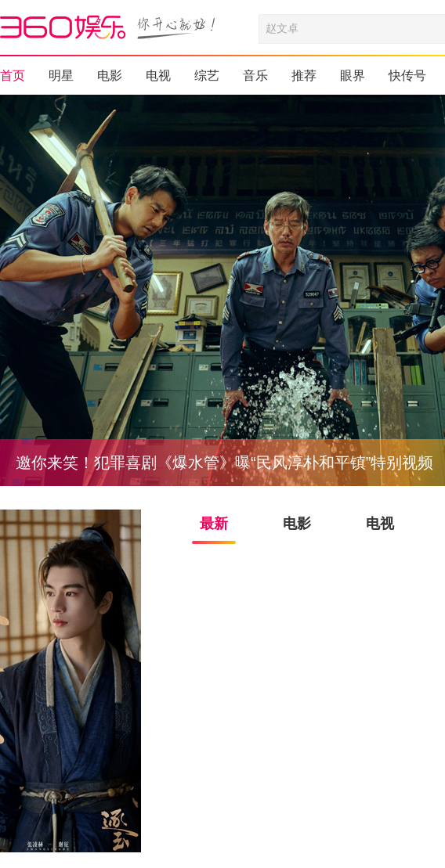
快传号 (407, 76)
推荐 (304, 76)
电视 (158, 76)
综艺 (207, 76)
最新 (214, 524)
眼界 (353, 76)
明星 (61, 76)
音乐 (255, 76)
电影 (110, 76)
